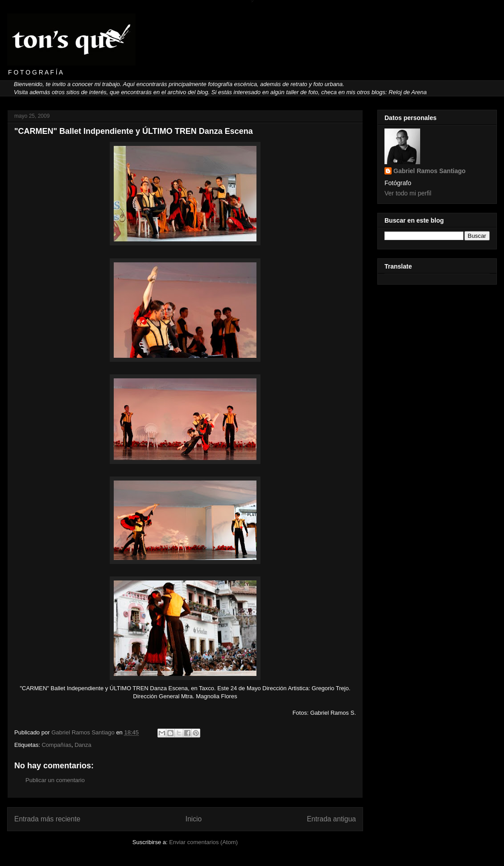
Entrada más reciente (47, 819)
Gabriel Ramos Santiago (430, 171)
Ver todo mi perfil (408, 193)
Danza (83, 745)
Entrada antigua (331, 819)
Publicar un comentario (55, 780)
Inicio (194, 819)
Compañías (56, 745)
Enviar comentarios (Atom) (203, 842)
